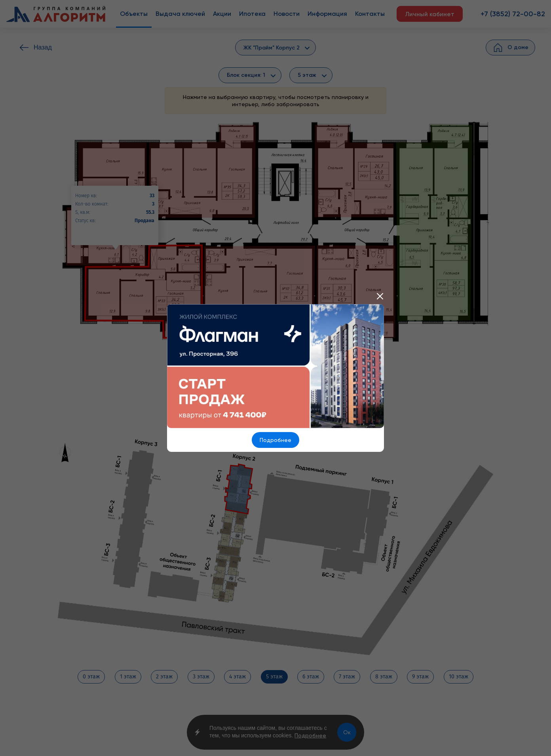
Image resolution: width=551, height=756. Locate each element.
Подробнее (275, 440)
